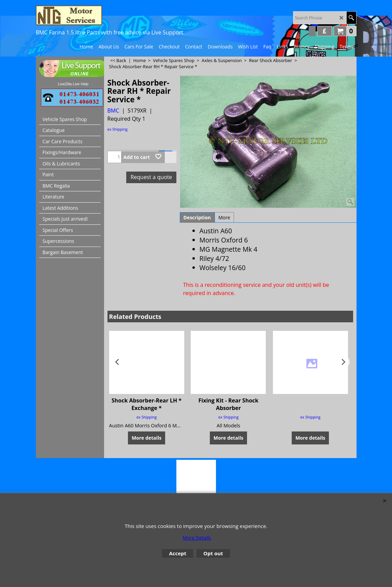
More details (147, 437)
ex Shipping (118, 129)
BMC (113, 111)
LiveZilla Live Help (73, 84)
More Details (197, 538)
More (224, 217)
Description (197, 217)
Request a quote (151, 177)
